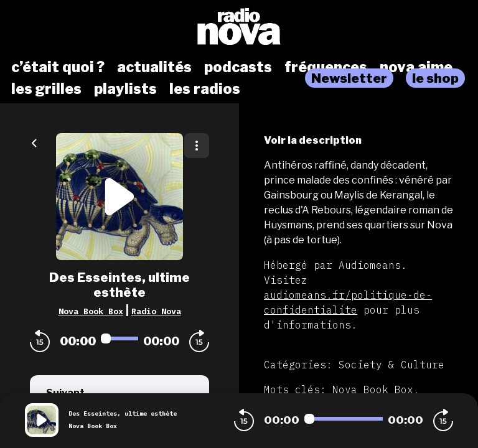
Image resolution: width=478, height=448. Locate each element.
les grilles (46, 89)
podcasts (238, 67)
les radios (205, 89)
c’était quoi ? (58, 67)
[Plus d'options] (197, 146)
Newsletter (349, 78)
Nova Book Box (91, 311)
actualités (154, 67)
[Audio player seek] (119, 338)
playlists (125, 89)
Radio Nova (156, 311)
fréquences (326, 67)
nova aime (416, 67)
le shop (435, 78)
